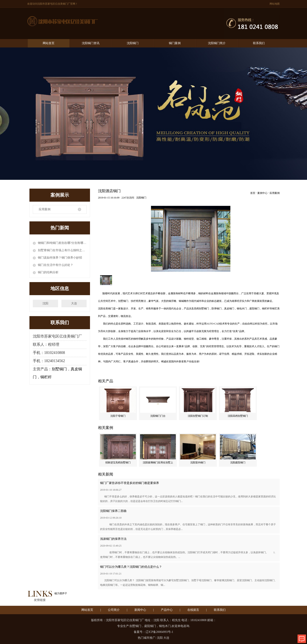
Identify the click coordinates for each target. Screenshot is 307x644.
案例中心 (262, 193)
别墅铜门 (59, 369)
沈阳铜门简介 (217, 43)
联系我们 (259, 43)
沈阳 (45, 303)
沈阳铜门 (133, 43)
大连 (74, 303)
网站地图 (275, 4)
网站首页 (49, 43)
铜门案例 (175, 43)
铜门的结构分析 (48, 272)
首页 (253, 193)
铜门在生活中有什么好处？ (56, 265)
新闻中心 (140, 610)
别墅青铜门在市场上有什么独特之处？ (62, 250)
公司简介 (114, 610)
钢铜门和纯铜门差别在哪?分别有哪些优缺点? (62, 243)
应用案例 (45, 209)
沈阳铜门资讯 (91, 43)
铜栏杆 (46, 377)
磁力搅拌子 (61, 593)
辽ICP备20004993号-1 (159, 632)
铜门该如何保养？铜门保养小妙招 (60, 258)
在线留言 (193, 610)
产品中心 (167, 610)
